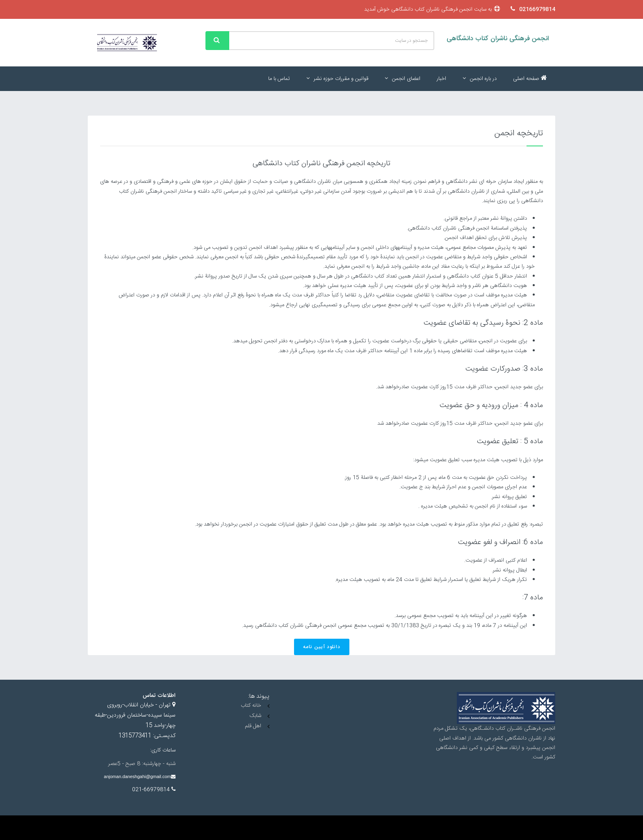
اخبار (441, 79)
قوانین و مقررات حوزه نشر (337, 79)
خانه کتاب (251, 706)
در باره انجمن (480, 79)
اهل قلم (253, 726)
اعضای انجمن (402, 79)
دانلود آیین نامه (322, 647)
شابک (255, 716)
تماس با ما (279, 79)
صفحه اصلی (530, 79)
